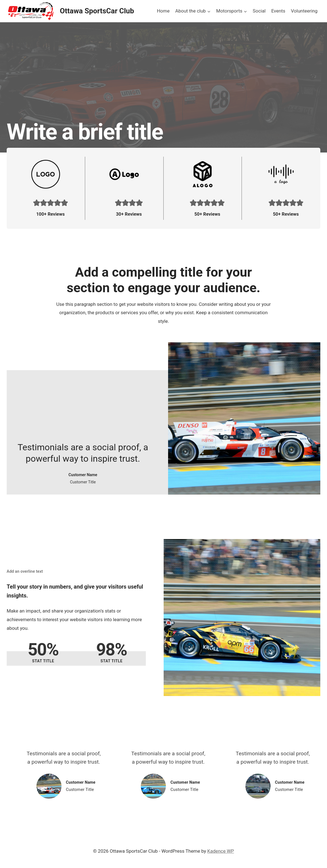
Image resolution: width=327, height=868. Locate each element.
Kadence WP (221, 851)
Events (278, 11)
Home (163, 11)
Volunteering (304, 11)
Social (259, 11)
